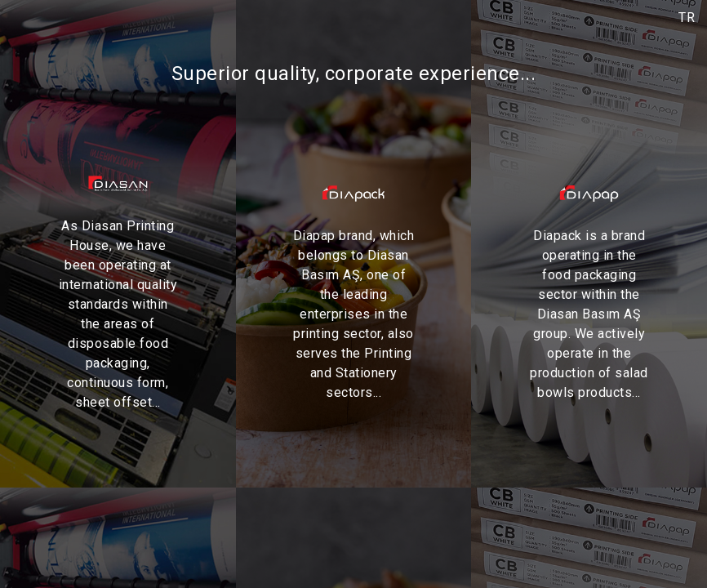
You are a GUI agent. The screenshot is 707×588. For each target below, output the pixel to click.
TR (687, 18)
